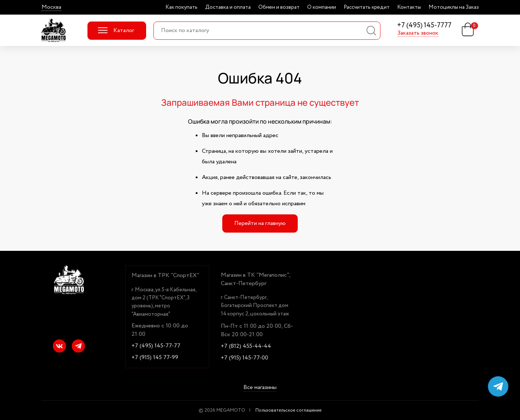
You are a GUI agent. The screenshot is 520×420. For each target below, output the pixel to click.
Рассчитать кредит (367, 7)
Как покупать (181, 7)
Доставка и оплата (228, 7)
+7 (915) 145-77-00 (245, 358)
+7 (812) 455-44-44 (246, 346)
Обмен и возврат (279, 7)
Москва (51, 7)
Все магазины (260, 388)
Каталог (116, 30)
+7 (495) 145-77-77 (156, 346)
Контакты (409, 7)
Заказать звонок (418, 33)
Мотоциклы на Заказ (454, 7)
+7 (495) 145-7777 (424, 26)
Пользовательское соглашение (288, 410)
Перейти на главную (260, 223)
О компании (322, 7)
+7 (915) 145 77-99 (155, 358)
